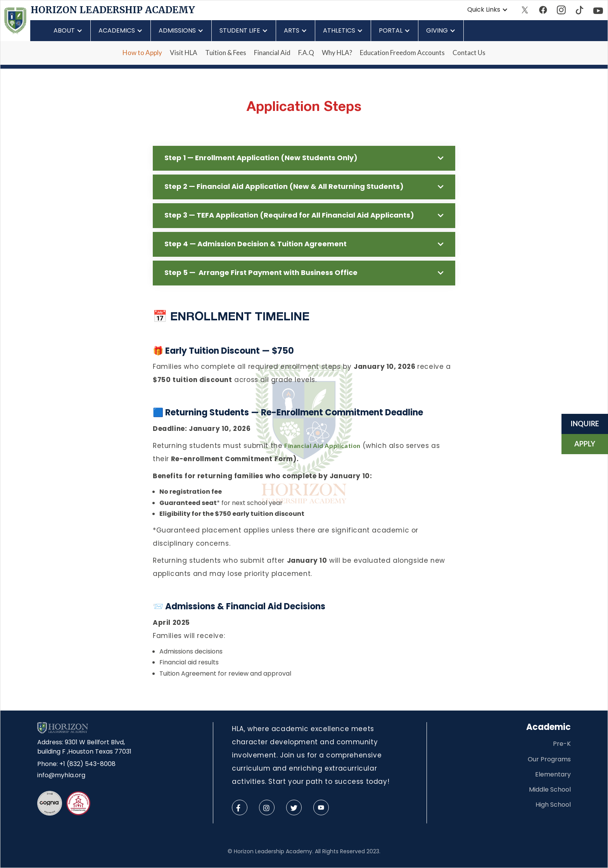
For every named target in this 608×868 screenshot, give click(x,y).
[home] (15, 21)
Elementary (553, 774)
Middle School (550, 789)
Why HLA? (337, 53)
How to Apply (142, 53)
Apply (585, 444)
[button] (488, 10)
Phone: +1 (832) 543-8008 (76, 764)
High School (553, 805)
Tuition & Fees (226, 53)
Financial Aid (272, 53)
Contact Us (469, 53)
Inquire (585, 424)
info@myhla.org (61, 775)
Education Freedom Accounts (402, 53)
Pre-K (562, 744)
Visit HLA (184, 53)
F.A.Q (306, 53)
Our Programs (549, 759)
